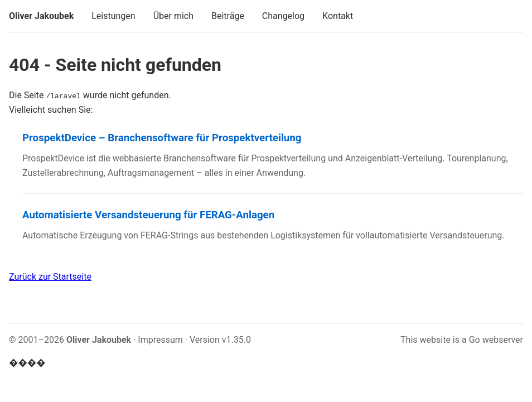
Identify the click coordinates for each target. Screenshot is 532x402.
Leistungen (113, 16)
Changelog (283, 16)
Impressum (160, 340)
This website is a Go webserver (462, 340)
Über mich (173, 16)
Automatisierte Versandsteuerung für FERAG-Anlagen (148, 215)
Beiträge (228, 16)
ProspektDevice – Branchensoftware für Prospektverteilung (162, 138)
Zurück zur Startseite (50, 277)
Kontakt (338, 16)
